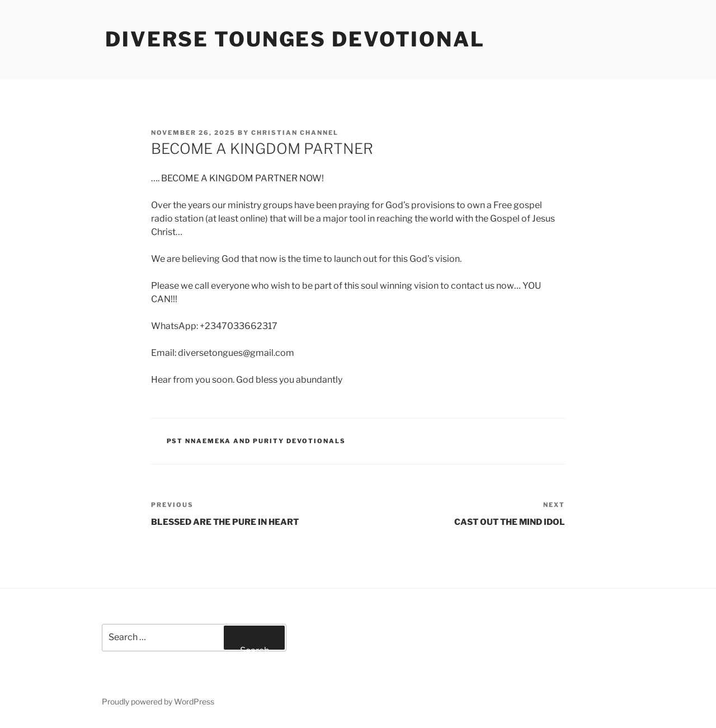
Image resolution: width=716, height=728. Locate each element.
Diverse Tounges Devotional (295, 39)
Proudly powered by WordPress (158, 701)
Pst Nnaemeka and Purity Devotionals (256, 441)
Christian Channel (295, 133)
